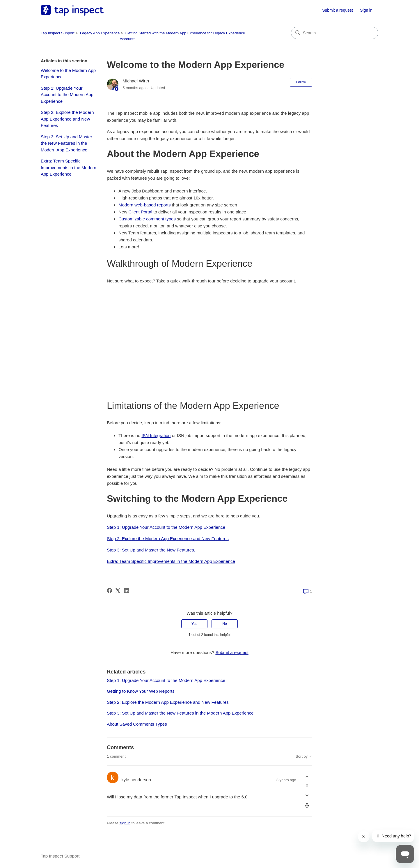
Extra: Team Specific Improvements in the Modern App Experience (69, 167)
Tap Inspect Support (58, 33)
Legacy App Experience (100, 33)
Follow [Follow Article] (301, 82)
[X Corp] (118, 591)
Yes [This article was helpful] (194, 624)
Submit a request (338, 10)
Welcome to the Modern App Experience (68, 74)
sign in (125, 823)
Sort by (304, 756)
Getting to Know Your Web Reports (141, 691)
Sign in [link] (366, 10)
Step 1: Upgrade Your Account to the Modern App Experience (67, 95)
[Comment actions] (307, 805)
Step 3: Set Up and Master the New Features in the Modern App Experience (66, 143)
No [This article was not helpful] (224, 624)
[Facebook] (109, 591)
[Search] (335, 33)
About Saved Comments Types (137, 724)
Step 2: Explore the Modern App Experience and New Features (67, 119)
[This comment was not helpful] (307, 795)
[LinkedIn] (127, 591)
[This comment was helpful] (307, 777)
